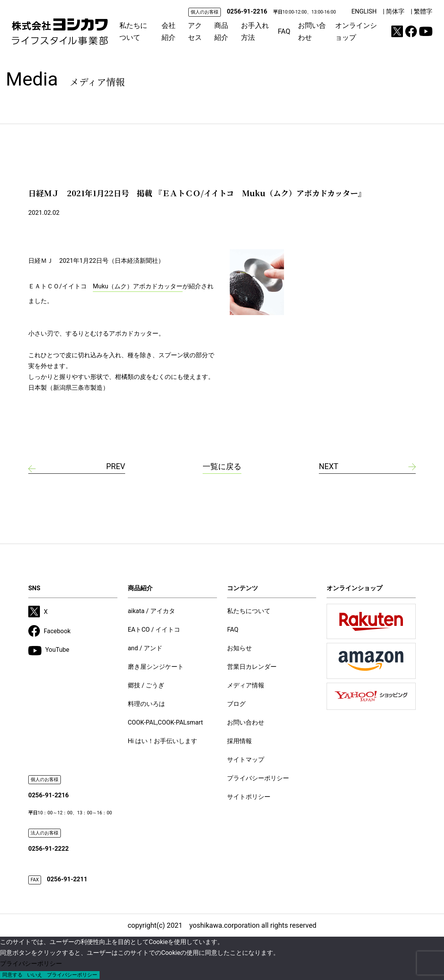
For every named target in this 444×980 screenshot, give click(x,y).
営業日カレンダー (252, 667)
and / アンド (145, 648)
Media (65, 79)
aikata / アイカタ (151, 611)
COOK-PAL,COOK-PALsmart (165, 722)
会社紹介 (169, 32)
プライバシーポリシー (258, 778)
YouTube (49, 651)
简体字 (395, 11)
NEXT (329, 466)
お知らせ (239, 648)
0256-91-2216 (247, 11)
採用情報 (239, 741)
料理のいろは (146, 704)
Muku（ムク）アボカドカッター (138, 286)
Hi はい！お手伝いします (163, 741)
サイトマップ (246, 760)
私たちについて (133, 32)
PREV (116, 466)
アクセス (195, 32)
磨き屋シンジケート (156, 667)
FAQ (284, 31)
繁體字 (423, 11)
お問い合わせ (312, 32)
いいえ (35, 975)
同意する (12, 975)
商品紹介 (221, 32)
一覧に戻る (222, 466)
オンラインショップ (356, 32)
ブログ (236, 704)
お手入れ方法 (255, 32)
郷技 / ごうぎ (146, 685)
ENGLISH (364, 11)
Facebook (49, 631)
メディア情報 (246, 685)
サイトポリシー (249, 797)
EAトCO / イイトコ (154, 630)
